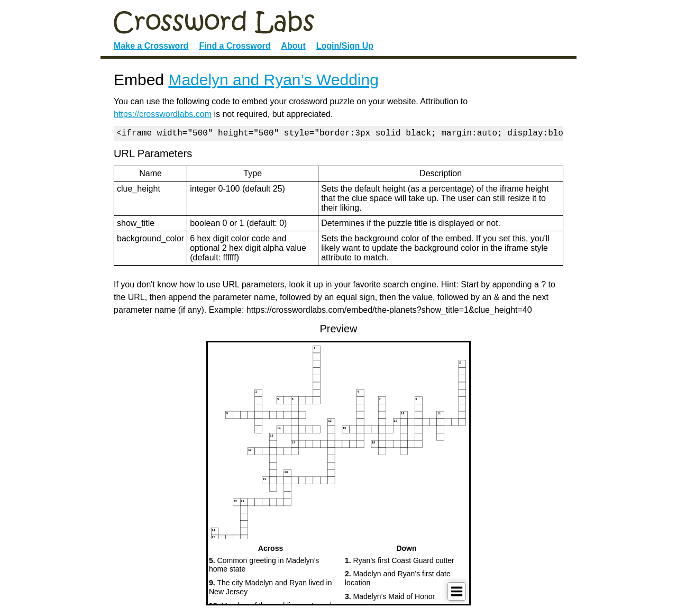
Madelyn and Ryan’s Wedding (273, 80)
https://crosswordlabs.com (163, 114)
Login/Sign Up (345, 46)
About (294, 46)
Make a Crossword (151, 46)
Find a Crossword (235, 46)
